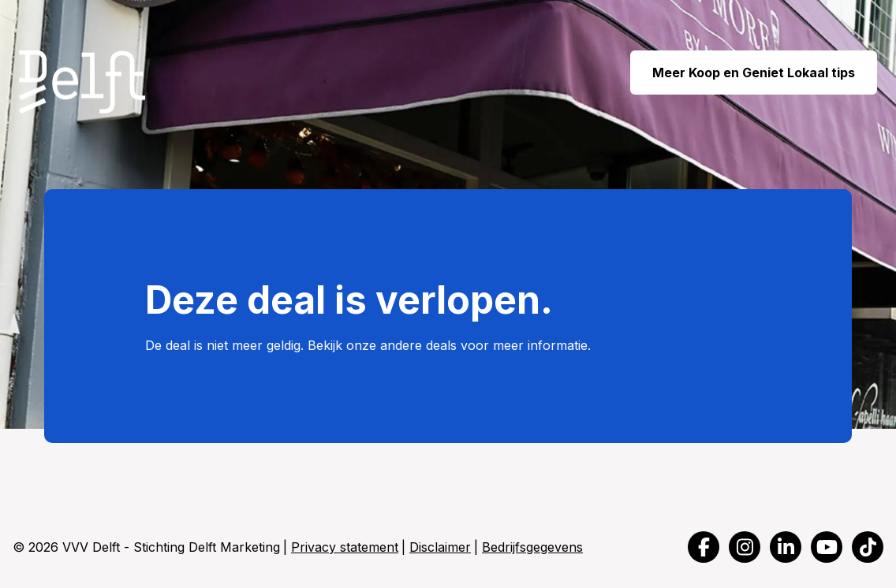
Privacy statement (345, 547)
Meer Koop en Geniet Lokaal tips (754, 73)
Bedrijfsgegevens (532, 547)
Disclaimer (440, 547)
